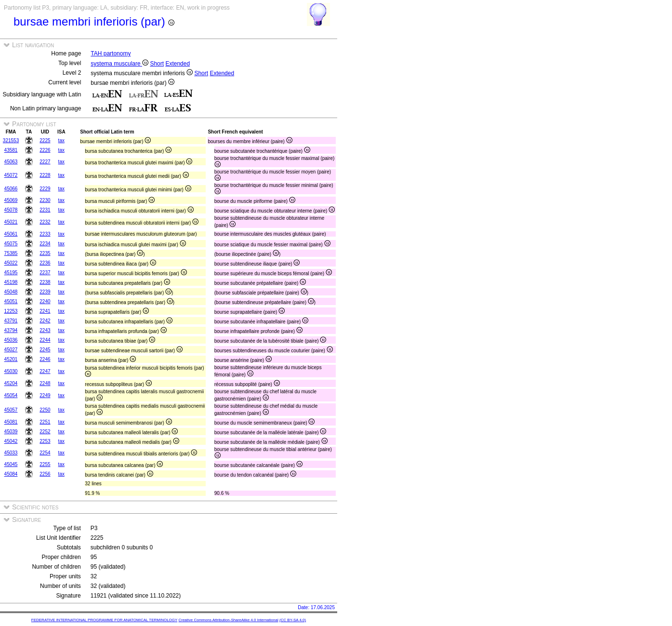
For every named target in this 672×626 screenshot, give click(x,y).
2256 (45, 474)
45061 (11, 234)
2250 (45, 410)
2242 (45, 321)
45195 (11, 273)
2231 (45, 210)
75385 (11, 253)
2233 (45, 234)
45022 (11, 263)
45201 (11, 359)
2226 (45, 150)
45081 (11, 422)
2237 (45, 273)
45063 (11, 162)
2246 (45, 359)
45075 (11, 244)
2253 (45, 441)
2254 (45, 453)
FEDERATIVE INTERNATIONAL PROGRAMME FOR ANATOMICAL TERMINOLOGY (104, 620)
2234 (45, 244)
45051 (11, 301)
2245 (45, 350)
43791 (11, 321)
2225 (45, 140)
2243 (45, 330)
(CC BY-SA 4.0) (293, 620)
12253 (11, 311)
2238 (45, 282)
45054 (11, 395)
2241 (45, 311)
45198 (11, 282)
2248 (45, 383)
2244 (45, 340)
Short (157, 64)
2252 (45, 432)
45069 (11, 200)
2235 (45, 253)
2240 (45, 301)
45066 (11, 189)
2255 (45, 464)
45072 (11, 175)
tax (61, 140)
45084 (11, 474)
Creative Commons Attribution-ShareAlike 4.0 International (228, 620)
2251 (45, 422)
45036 (11, 340)
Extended (178, 64)
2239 (45, 292)
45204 (11, 383)
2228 (45, 175)
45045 (11, 464)
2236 (45, 263)
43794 (11, 330)
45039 (11, 432)
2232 (45, 222)
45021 (11, 222)
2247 (45, 371)
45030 (11, 371)
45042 (11, 441)
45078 (11, 210)
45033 (11, 453)
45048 (11, 292)
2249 (45, 395)
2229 (45, 189)
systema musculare (119, 64)
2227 (45, 162)
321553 (11, 140)
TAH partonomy (111, 53)
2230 (45, 200)
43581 (11, 150)
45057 (11, 410)
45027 (11, 350)
